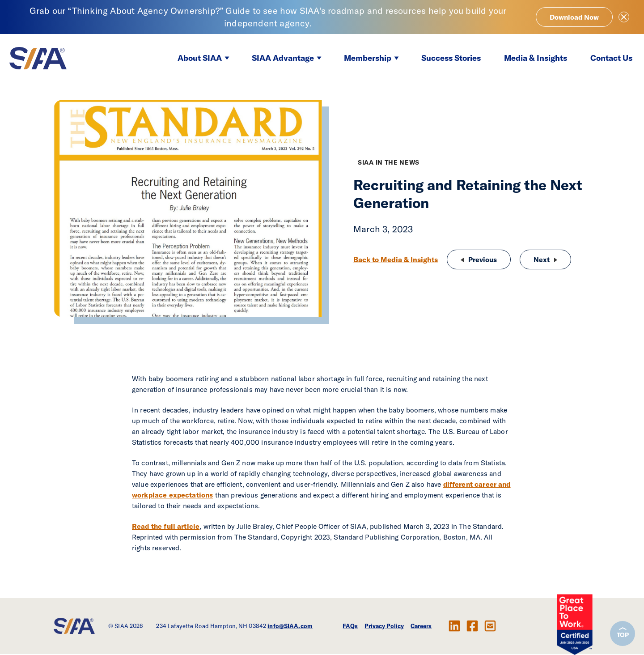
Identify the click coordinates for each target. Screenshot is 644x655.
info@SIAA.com (290, 626)
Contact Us (611, 58)
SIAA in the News (389, 162)
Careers (421, 626)
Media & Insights (536, 58)
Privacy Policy (384, 626)
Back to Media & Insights (396, 259)
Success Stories (451, 58)
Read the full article (166, 526)
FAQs (350, 626)
